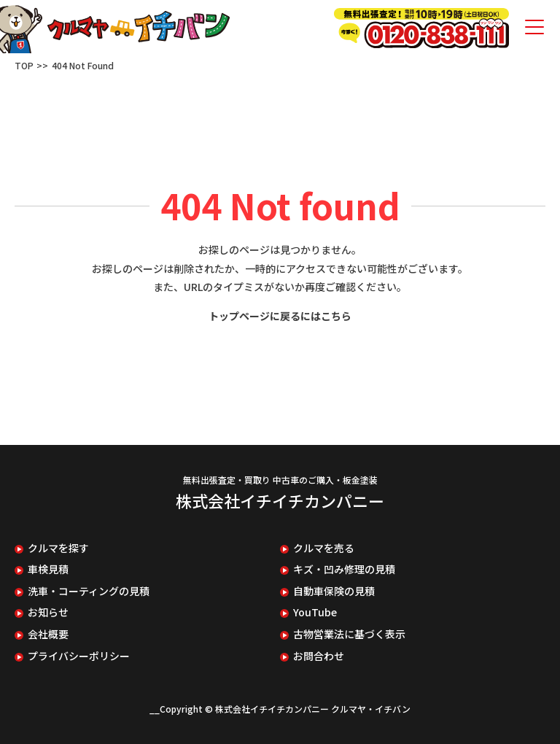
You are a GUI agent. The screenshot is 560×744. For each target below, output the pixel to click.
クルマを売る (324, 548)
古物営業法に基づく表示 (349, 634)
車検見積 (48, 569)
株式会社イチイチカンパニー (280, 500)
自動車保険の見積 (334, 591)
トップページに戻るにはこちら (280, 316)
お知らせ (48, 612)
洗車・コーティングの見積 (89, 591)
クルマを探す (58, 548)
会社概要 (48, 634)
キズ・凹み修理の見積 (344, 569)
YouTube (315, 612)
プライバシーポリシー (79, 656)
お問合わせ (319, 656)
